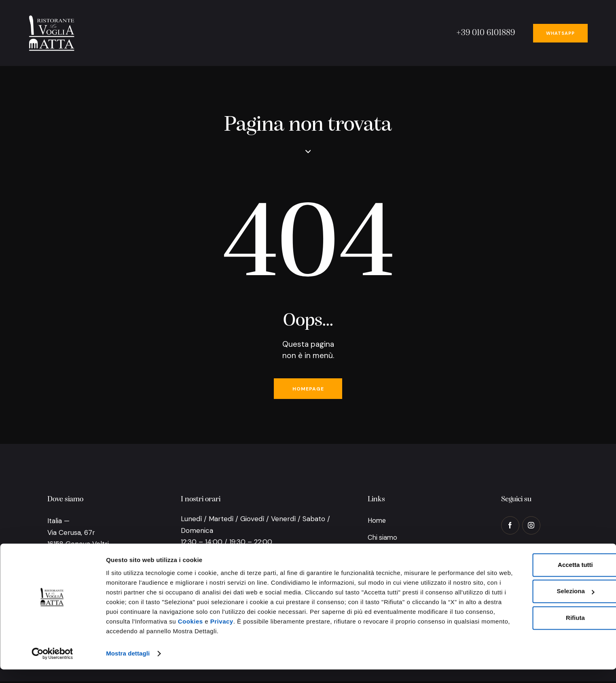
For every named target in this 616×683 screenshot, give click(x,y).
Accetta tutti (527, 570)
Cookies (191, 636)
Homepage (308, 390)
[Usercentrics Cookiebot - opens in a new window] (52, 667)
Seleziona (527, 596)
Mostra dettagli (128, 667)
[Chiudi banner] (603, 561)
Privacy (222, 636)
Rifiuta (527, 623)
